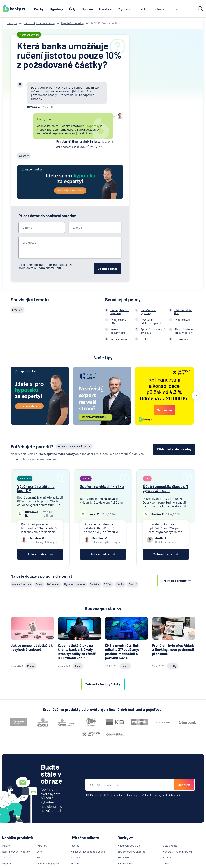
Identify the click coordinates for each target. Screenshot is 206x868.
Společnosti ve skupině (131, 852)
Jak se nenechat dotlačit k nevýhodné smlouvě (32, 647)
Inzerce (75, 846)
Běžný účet (53, 584)
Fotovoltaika (182, 339)
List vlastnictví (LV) (183, 312)
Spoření (87, 9)
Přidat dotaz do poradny (174, 449)
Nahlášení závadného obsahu (88, 852)
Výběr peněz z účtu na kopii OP (36, 488)
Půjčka (108, 584)
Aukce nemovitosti (118, 331)
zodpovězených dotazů (74, 446)
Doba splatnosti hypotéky (120, 312)
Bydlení (145, 339)
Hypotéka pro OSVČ (118, 321)
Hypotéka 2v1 (182, 320)
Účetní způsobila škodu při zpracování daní (165, 488)
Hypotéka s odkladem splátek (151, 321)
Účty (72, 9)
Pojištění (124, 9)
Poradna (173, 9)
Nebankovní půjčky (47, 863)
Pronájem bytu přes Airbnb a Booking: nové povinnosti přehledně (173, 650)
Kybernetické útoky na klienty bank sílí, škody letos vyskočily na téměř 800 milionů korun (77, 652)
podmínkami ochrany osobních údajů (158, 795)
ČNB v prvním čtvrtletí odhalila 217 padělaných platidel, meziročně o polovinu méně (123, 652)
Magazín (75, 857)
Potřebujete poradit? (32, 447)
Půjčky (39, 9)
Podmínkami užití (49, 268)
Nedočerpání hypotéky (148, 312)
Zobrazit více (40, 554)
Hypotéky (56, 9)
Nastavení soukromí (129, 846)
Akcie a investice (22, 584)
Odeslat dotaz (108, 268)
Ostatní (133, 584)
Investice (105, 9)
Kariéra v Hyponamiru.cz (177, 852)
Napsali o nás (126, 863)
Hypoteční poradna (75, 584)
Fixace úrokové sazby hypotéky (184, 331)
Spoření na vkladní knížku (102, 486)
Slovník (75, 863)
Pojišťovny (158, 9)
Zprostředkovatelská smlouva (153, 331)
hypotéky (93, 126)
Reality (120, 584)
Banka (39, 584)
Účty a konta (170, 846)
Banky (143, 9)
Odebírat (184, 785)
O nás (166, 863)
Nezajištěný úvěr (120, 339)
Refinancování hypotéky (16, 852)
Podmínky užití (126, 857)
